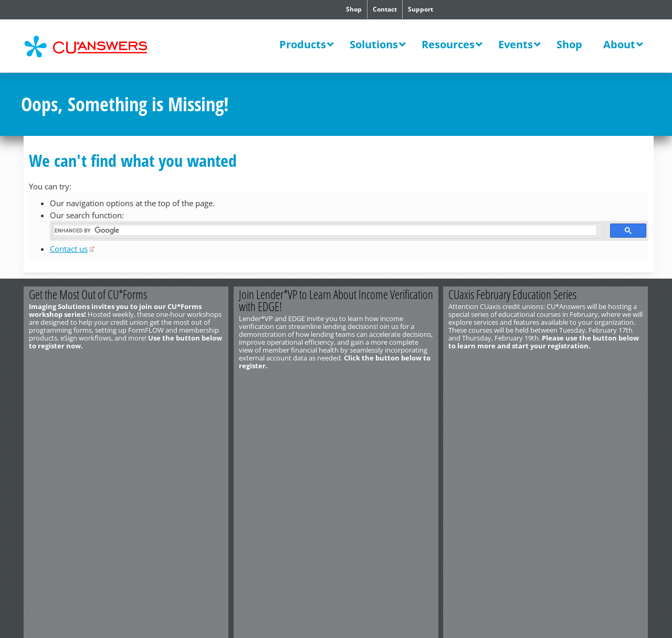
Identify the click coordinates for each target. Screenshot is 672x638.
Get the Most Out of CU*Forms (88, 294)
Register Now (177, 383)
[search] (325, 230)
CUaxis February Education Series (513, 294)
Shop (354, 9)
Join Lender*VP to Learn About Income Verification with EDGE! (336, 300)
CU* (93, 47)
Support (421, 9)
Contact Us (37, 405)
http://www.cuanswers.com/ (59, 413)
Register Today (597, 383)
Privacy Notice (140, 421)
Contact (385, 9)
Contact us (69, 249)
